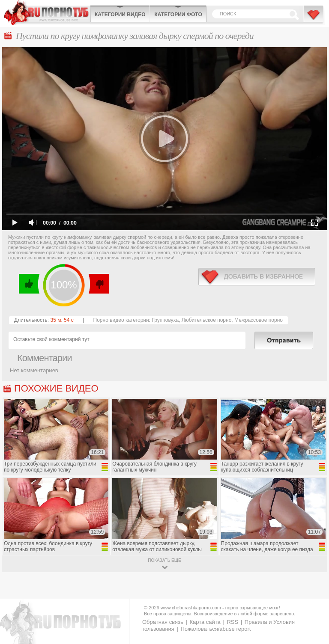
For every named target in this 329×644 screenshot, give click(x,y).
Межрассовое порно (259, 320)
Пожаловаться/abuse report (215, 629)
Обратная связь (163, 622)
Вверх (313, 607)
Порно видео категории (121, 320)
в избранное (257, 277)
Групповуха (165, 320)
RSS (232, 622)
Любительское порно (207, 320)
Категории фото (178, 15)
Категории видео (120, 15)
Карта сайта (205, 622)
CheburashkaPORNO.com (47, 13)
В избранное (314, 18)
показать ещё (164, 560)
